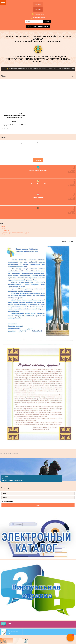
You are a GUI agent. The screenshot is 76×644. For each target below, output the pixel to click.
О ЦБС (4, 229)
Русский (38, 9)
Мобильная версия (39, 18)
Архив (73, 76)
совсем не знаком (11, 151)
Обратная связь (39, 14)
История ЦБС (6, 231)
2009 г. (4, 235)
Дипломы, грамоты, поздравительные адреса (16, 233)
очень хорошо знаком (12, 147)
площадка (42, 624)
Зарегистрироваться (7, 502)
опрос (42, 632)
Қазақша (38, 5)
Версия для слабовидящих (40, 26)
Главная (2, 227)
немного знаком (11, 155)
